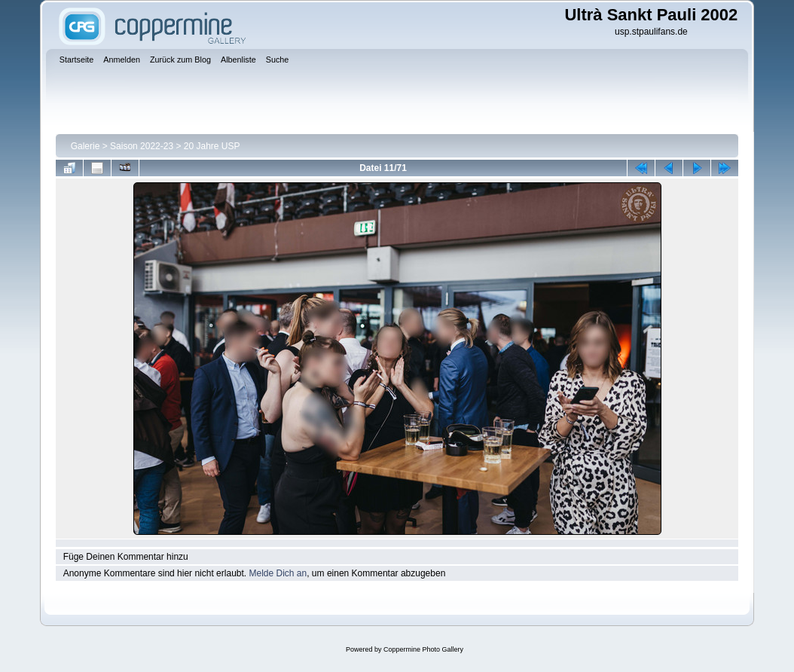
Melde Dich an (278, 573)
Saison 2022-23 (142, 146)
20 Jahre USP (212, 146)
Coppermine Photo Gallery (423, 649)
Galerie (86, 146)
